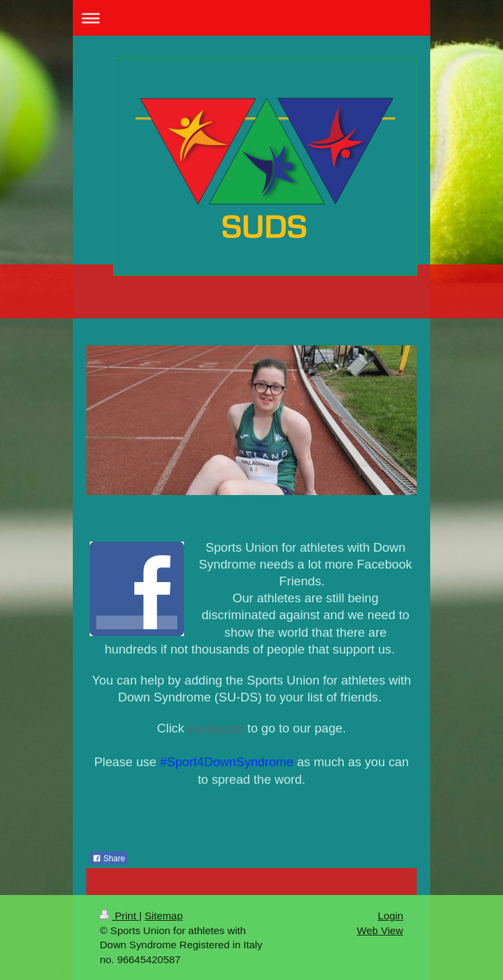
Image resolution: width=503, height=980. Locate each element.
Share (109, 859)
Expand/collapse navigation (251, 18)
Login (390, 916)
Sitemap (163, 916)
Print (119, 916)
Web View (380, 930)
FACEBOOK (216, 729)
